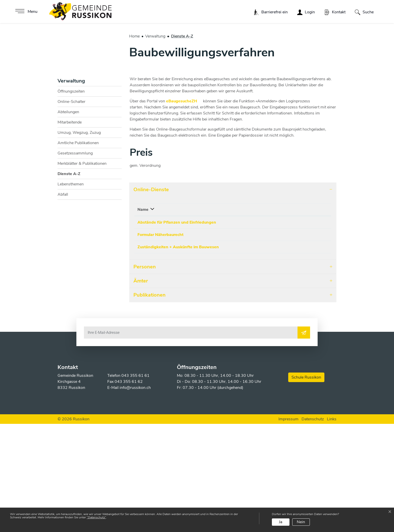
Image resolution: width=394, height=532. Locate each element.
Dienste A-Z (70, 278)
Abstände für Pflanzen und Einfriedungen (177, 325)
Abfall (63, 297)
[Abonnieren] (304, 440)
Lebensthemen (71, 287)
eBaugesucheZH (184, 204)
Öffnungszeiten (71, 194)
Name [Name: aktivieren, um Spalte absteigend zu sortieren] (143, 312)
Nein (301, 522)
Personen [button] (145, 375)
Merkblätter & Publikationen (82, 266)
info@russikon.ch (135, 496)
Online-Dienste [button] (151, 292)
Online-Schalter (71, 204)
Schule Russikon (306, 485)
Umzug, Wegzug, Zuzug (79, 235)
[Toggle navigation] (26, 12)
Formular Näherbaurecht (160, 339)
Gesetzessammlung (75, 256)
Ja (281, 522)
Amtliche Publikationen (78, 245)
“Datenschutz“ (96, 517)
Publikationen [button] (150, 403)
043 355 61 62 (129, 490)
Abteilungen (68, 215)
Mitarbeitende (70, 225)
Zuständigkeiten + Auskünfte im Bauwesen (178, 353)
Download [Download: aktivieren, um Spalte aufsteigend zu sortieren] (292, 312)
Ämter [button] (141, 389)
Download (312, 326)
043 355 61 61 (135, 484)
